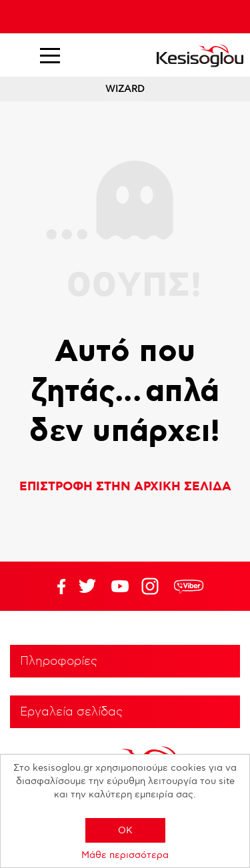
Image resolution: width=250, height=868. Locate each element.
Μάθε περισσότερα (125, 855)
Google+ (153, 586)
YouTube (87, 586)
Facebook (55, 586)
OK (125, 830)
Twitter (120, 586)
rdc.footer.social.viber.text (189, 586)
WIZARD (125, 89)
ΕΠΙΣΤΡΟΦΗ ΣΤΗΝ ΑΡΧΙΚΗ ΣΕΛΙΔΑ (125, 487)
